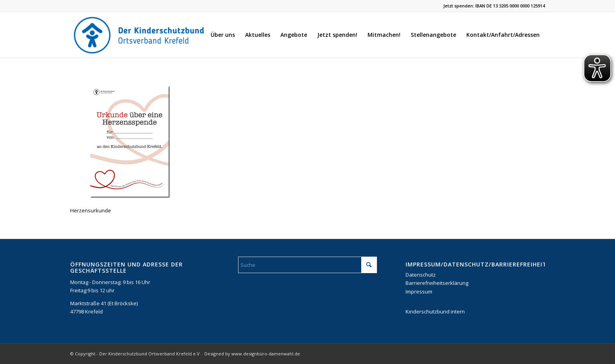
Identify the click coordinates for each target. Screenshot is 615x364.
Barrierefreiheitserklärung (437, 283)
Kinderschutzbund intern (435, 311)
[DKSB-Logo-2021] (140, 35)
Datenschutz (421, 275)
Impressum (419, 292)
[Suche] (308, 265)
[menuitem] (223, 35)
